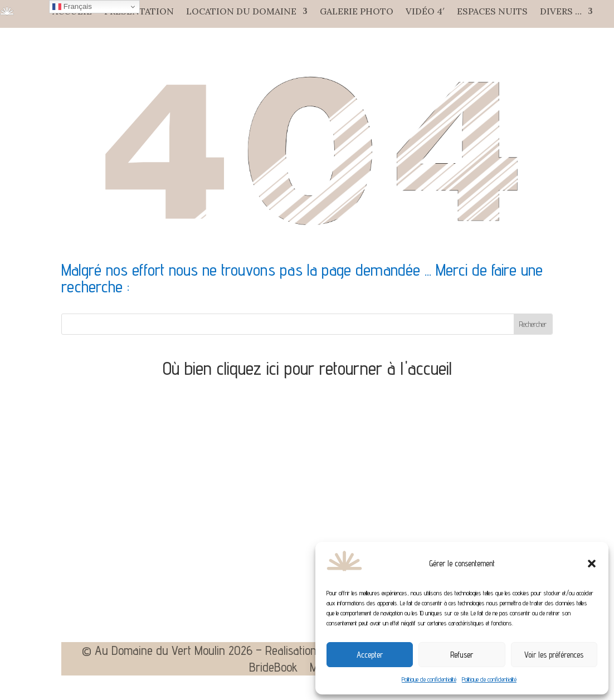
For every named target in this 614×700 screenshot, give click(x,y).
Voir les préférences (554, 655)
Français (72, 7)
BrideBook (273, 669)
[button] (592, 564)
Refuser (462, 655)
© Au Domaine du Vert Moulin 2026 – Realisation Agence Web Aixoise (249, 652)
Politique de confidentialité (429, 679)
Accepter (370, 655)
